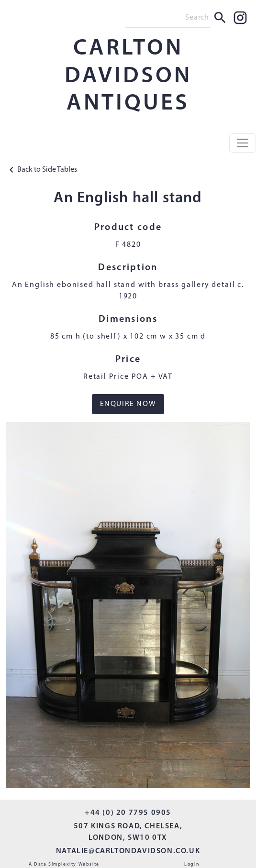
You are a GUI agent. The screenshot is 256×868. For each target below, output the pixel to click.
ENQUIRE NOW (128, 404)
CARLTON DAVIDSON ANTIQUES (128, 76)
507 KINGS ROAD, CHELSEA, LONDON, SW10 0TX (128, 832)
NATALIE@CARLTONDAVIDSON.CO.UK (128, 851)
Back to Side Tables (41, 170)
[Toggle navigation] (243, 143)
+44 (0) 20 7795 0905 (128, 813)
